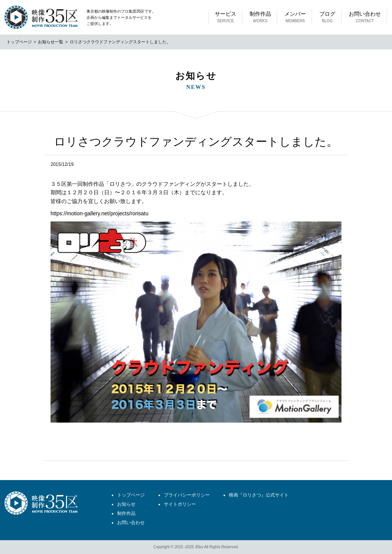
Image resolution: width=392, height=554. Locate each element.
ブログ (327, 17)
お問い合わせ (365, 17)
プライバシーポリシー (187, 495)
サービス (225, 17)
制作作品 (260, 17)
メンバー (295, 17)
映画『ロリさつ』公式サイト (259, 495)
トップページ (19, 42)
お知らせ (126, 504)
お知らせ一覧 (51, 42)
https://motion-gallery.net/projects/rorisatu (100, 213)
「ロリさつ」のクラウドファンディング (152, 184)
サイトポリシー (180, 504)
